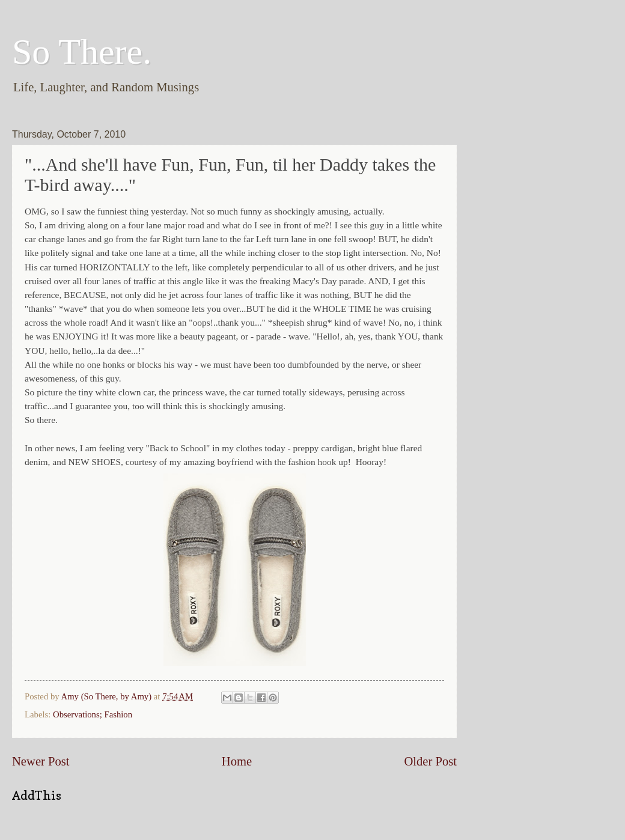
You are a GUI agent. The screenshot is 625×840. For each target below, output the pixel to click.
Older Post (430, 761)
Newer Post (41, 761)
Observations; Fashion (93, 714)
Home (237, 761)
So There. (82, 52)
